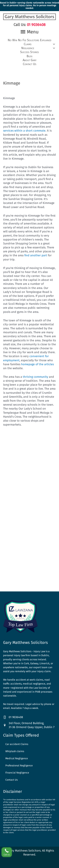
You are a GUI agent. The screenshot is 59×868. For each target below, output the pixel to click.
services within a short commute (24, 131)
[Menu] (30, 32)
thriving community (35, 377)
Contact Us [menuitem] (11, 780)
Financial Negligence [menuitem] (17, 773)
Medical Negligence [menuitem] (17, 758)
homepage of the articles (37, 364)
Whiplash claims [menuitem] (15, 751)
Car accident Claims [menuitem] (17, 744)
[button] (29, 44)
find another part (36, 255)
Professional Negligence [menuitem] (19, 765)
